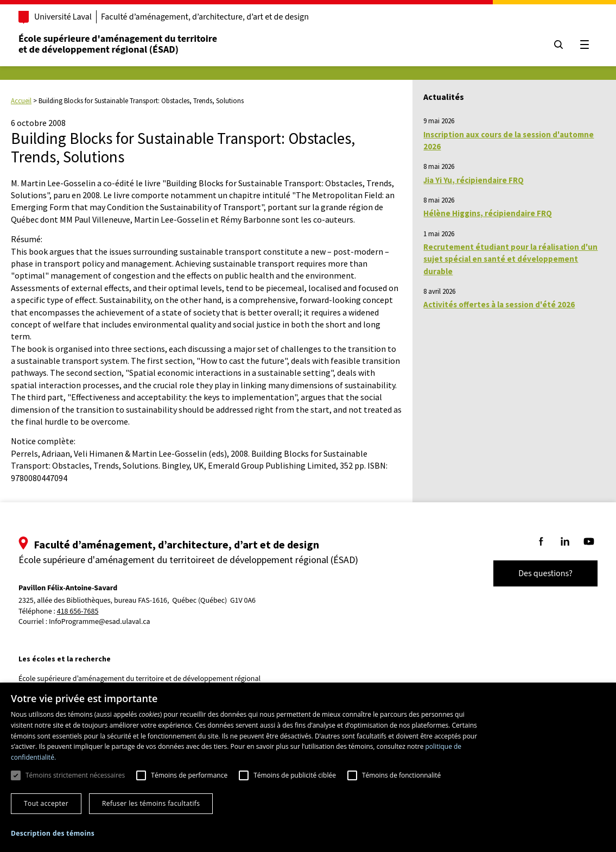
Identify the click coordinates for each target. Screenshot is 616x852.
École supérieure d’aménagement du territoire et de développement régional (146, 679)
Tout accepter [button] (46, 803)
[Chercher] (552, 45)
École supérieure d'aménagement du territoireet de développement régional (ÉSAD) (124, 44)
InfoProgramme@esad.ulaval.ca (106, 622)
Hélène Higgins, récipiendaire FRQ (488, 213)
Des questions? (539, 573)
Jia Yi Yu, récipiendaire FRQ (474, 180)
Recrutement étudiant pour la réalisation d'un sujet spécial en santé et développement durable (510, 259)
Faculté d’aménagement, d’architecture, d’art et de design (211, 17)
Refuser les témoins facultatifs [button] (151, 803)
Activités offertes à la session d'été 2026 (499, 304)
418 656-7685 (84, 612)
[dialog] (308, 767)
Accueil (21, 101)
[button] (53, 833)
